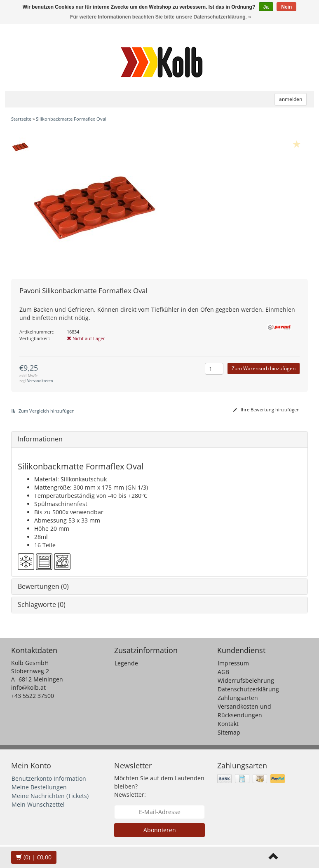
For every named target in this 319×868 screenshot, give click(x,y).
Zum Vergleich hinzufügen (43, 411)
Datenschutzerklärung (248, 689)
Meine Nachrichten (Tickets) (50, 796)
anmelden (291, 99)
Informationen (40, 439)
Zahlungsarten (238, 698)
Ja (266, 7)
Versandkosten (40, 381)
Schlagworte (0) (42, 604)
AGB (223, 672)
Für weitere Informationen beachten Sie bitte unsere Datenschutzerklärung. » (161, 17)
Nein (286, 7)
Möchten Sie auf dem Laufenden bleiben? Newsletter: (159, 786)
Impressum (233, 663)
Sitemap (229, 732)
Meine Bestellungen (39, 787)
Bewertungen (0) (43, 586)
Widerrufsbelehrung (246, 680)
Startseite (21, 119)
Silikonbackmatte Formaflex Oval (71, 119)
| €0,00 (34, 857)
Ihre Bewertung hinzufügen (266, 409)
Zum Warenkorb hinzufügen (264, 368)
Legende (126, 663)
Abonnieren (160, 830)
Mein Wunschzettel (38, 804)
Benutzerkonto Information (49, 778)
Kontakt (228, 724)
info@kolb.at (28, 687)
